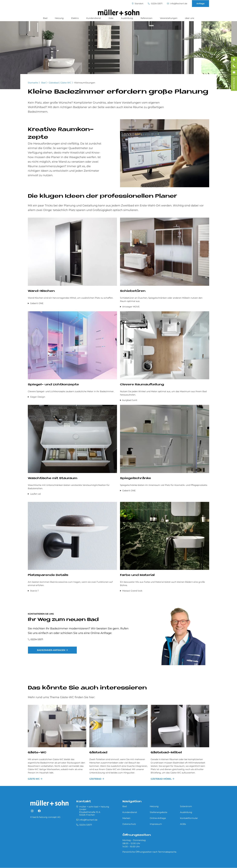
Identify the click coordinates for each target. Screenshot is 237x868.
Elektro (75, 18)
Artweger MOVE (131, 307)
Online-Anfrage (158, 818)
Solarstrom (186, 806)
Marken (126, 818)
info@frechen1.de (177, 4)
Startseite (33, 83)
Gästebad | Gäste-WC (60, 83)
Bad (45, 18)
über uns (189, 18)
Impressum (156, 824)
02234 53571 (155, 4)
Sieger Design (38, 397)
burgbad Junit (130, 400)
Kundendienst (94, 18)
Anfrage (200, 3)
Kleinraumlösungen (85, 83)
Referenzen (146, 18)
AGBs (183, 824)
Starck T (34, 591)
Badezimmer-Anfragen (51, 650)
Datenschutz (129, 824)
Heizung (59, 18)
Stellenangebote (158, 812)
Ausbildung (127, 18)
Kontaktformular (189, 818)
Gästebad (98, 753)
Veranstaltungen (169, 18)
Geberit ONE (37, 303)
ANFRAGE (234, 83)
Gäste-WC (37, 753)
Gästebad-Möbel (166, 753)
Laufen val (35, 494)
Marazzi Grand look (132, 591)
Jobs (111, 18)
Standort (138, 4)
